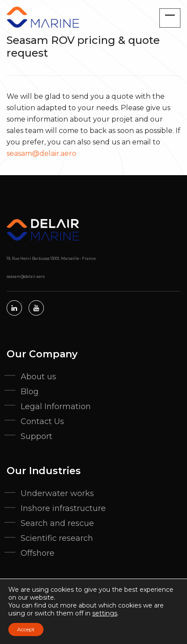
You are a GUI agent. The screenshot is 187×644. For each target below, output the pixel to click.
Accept (26, 629)
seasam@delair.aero (41, 153)
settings (105, 613)
